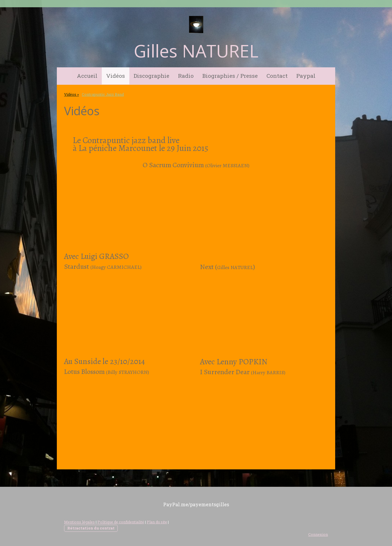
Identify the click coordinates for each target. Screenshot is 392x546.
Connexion (318, 534)
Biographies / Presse (230, 76)
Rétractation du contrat (91, 528)
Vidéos (116, 76)
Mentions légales (79, 522)
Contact (277, 76)
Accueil (87, 76)
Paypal (306, 76)
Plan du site (157, 522)
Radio (186, 76)
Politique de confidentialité (121, 522)
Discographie (151, 76)
